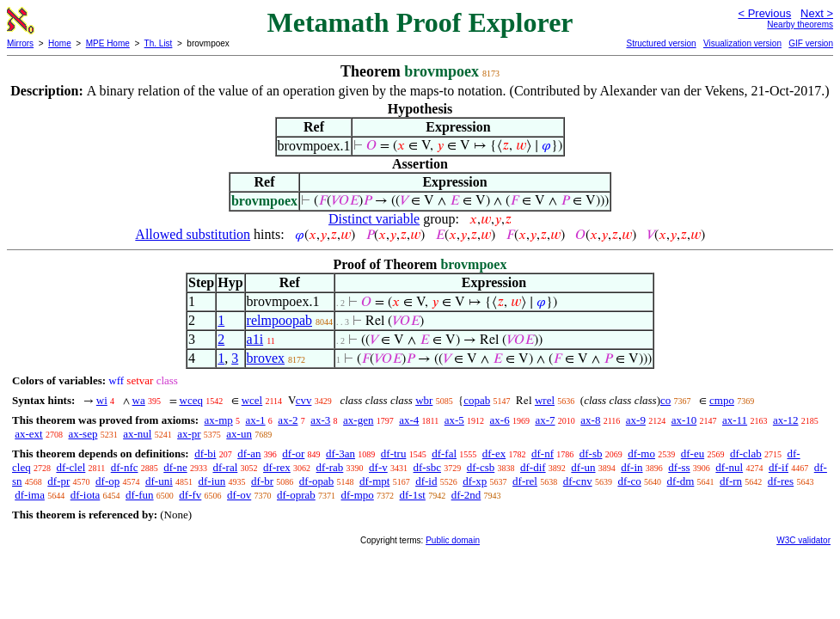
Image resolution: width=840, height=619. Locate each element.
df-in (632, 467)
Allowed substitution (193, 234)
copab (477, 400)
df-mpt (374, 481)
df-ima (30, 495)
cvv (304, 400)
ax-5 (454, 420)
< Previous (764, 13)
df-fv (190, 495)
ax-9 (636, 420)
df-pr (58, 481)
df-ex (494, 454)
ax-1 (256, 420)
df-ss (679, 467)
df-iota (86, 495)
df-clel (71, 467)
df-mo (641, 454)
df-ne (175, 467)
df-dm (681, 481)
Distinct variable (374, 219)
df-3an (340, 454)
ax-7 (545, 420)
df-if (779, 467)
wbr (424, 400)
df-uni (159, 481)
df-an (249, 454)
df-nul (729, 467)
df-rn (731, 481)
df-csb (481, 467)
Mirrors (20, 43)
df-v (378, 467)
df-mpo (358, 495)
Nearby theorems (800, 25)
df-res (781, 481)
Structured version (661, 43)
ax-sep (83, 434)
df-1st (413, 495)
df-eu (693, 454)
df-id (426, 481)
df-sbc (428, 467)
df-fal (444, 454)
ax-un (239, 434)
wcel (252, 400)
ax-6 (500, 420)
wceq (191, 400)
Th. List (159, 43)
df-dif (533, 467)
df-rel (525, 481)
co (665, 400)
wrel (545, 400)
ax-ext (28, 434)
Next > (817, 13)
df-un (583, 467)
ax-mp (219, 420)
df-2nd (466, 495)
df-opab (316, 481)
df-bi (205, 454)
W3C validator (803, 540)
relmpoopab (279, 320)
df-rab (330, 467)
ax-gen (358, 420)
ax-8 (590, 420)
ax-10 (684, 420)
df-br (262, 481)
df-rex (277, 467)
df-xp (475, 481)
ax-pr (189, 434)
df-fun (140, 495)
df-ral (225, 467)
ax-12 (786, 420)
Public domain (453, 540)
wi (102, 400)
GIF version (811, 43)
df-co (629, 481)
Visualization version (742, 43)
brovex (266, 358)
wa (139, 400)
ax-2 (288, 420)
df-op (107, 481)
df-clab (746, 454)
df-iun (212, 481)
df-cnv (578, 481)
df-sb (591, 454)
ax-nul (137, 434)
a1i (255, 339)
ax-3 (320, 420)
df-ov (239, 495)
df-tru (394, 454)
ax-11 (735, 420)
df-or (293, 454)
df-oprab (296, 495)
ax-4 (409, 420)
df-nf (543, 454)
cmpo (722, 400)
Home (60, 43)
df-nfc (125, 467)
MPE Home (108, 43)
